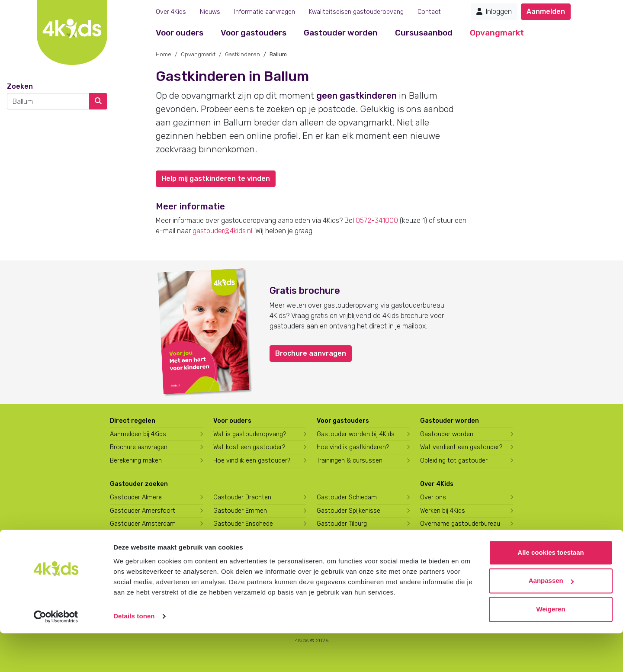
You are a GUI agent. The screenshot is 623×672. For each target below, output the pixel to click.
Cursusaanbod (424, 33)
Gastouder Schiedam (347, 497)
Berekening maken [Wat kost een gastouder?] (136, 461)
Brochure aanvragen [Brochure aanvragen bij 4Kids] (139, 447)
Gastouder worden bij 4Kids (356, 434)
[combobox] (48, 101)
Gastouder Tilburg (342, 524)
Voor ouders (180, 33)
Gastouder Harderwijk (244, 550)
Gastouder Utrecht (344, 537)
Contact (429, 12)
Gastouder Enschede (243, 524)
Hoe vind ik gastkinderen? (353, 447)
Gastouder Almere (136, 497)
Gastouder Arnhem (137, 550)
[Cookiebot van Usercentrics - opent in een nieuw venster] (56, 655)
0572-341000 (377, 220)
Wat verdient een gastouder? (461, 447)
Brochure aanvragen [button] (311, 353)
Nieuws (210, 12)
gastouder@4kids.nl (222, 231)
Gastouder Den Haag (139, 564)
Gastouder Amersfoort (143, 511)
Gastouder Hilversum (243, 564)
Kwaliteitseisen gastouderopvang (356, 12)
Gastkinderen (242, 54)
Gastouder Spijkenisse (348, 511)
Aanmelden (546, 11)
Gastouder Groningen (244, 537)
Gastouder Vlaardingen (349, 550)
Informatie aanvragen (265, 12)
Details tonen (134, 655)
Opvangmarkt (497, 33)
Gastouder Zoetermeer (350, 564)
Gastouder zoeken (139, 484)
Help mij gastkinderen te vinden (216, 178)
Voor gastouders (254, 33)
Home (164, 54)
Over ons (433, 497)
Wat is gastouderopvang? (250, 434)
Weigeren (551, 648)
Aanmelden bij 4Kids (138, 434)
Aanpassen (551, 619)
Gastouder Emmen (240, 511)
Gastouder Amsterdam (143, 524)
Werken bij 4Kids (443, 511)
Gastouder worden (341, 33)
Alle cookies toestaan (551, 591)
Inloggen (494, 11)
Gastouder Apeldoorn (140, 537)
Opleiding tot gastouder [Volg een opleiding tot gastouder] (454, 461)
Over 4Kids (171, 12)
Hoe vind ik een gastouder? (252, 461)
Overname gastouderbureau (460, 524)
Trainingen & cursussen (350, 461)
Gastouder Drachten (242, 497)
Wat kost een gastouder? (249, 447)
